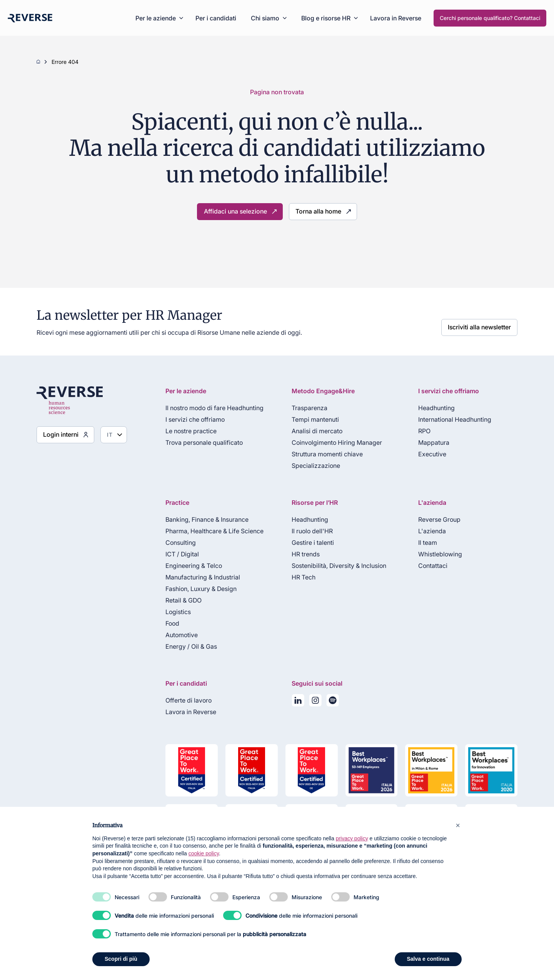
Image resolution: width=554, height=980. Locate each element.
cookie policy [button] (204, 853)
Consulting (176, 543)
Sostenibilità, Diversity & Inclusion (336, 566)
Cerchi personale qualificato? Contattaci (490, 18)
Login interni (58, 435)
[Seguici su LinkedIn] (295, 702)
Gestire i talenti (310, 543)
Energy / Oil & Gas (186, 646)
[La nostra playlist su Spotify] (330, 702)
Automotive (177, 635)
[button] (458, 825)
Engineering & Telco (189, 566)
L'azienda (430, 531)
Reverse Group (437, 519)
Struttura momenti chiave (324, 454)
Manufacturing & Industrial (198, 577)
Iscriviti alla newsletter (484, 325)
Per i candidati (216, 18)
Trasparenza (306, 408)
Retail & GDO (179, 600)
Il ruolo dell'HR (309, 531)
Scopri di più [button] (121, 959)
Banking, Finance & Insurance (202, 519)
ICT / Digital (177, 554)
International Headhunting (453, 419)
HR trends (303, 554)
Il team (426, 543)
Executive (430, 454)
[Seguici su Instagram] (312, 702)
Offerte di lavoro (184, 700)
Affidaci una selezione (238, 211)
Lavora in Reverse (396, 18)
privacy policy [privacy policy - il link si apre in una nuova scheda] (352, 838)
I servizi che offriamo (190, 419)
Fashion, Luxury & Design (196, 589)
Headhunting (435, 408)
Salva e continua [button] (428, 959)
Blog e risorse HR (326, 18)
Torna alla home (314, 211)
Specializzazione (313, 466)
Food (167, 623)
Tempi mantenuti (312, 419)
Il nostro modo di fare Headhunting (209, 408)
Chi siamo (265, 18)
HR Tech (300, 577)
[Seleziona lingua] (109, 435)
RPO (422, 431)
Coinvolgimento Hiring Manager (334, 442)
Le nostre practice (186, 431)
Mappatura (432, 442)
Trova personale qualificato (199, 442)
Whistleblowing (438, 554)
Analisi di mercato (314, 431)
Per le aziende (156, 18)
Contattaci (431, 566)
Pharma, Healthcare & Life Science (209, 531)
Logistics (173, 612)
